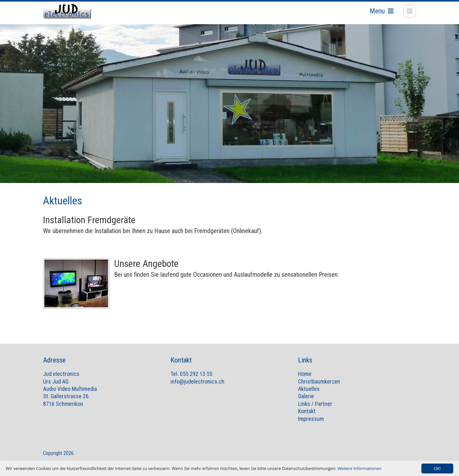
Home (305, 380)
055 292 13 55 (196, 380)
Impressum (311, 425)
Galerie (306, 403)
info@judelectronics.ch (197, 388)
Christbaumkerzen (319, 388)
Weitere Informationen (360, 468)
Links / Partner (315, 410)
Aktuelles (309, 395)
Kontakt (307, 417)
